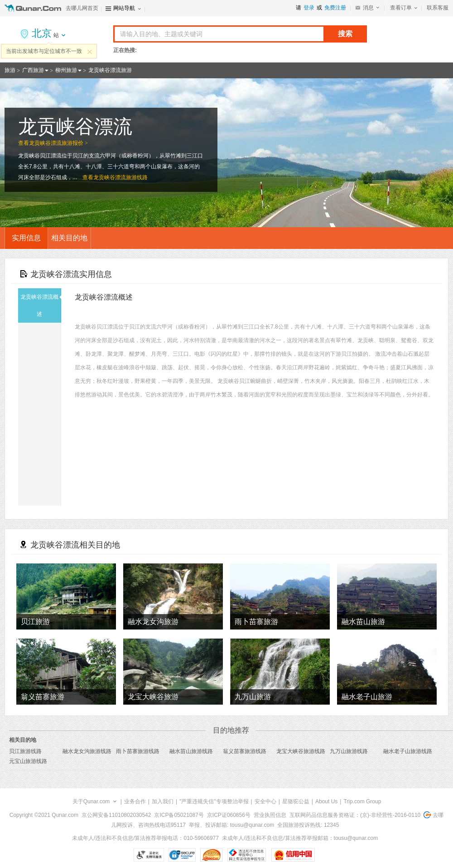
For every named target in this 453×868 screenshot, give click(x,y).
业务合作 (135, 801)
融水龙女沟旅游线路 (87, 751)
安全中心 (265, 801)
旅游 (10, 70)
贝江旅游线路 (25, 751)
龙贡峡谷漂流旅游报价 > (58, 143)
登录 (309, 8)
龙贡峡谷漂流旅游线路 (120, 177)
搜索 (345, 34)
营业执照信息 (270, 815)
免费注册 (335, 8)
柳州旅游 (66, 70)
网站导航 (124, 8)
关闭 (90, 52)
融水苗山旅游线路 (191, 751)
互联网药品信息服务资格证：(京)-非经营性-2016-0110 (355, 815)
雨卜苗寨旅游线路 (138, 751)
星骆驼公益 (296, 801)
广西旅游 (33, 70)
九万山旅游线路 (349, 751)
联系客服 (438, 8)
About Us (326, 801)
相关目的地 (69, 238)
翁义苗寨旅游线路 (245, 751)
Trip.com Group (362, 801)
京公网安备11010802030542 (116, 815)
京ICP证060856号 (229, 815)
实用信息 (26, 238)
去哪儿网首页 (82, 8)
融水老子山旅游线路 (408, 751)
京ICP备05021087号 (179, 815)
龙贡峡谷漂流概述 (41, 305)
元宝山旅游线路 (28, 761)
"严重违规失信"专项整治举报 (214, 801)
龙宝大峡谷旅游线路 (301, 751)
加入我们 (163, 801)
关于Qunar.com (91, 801)
